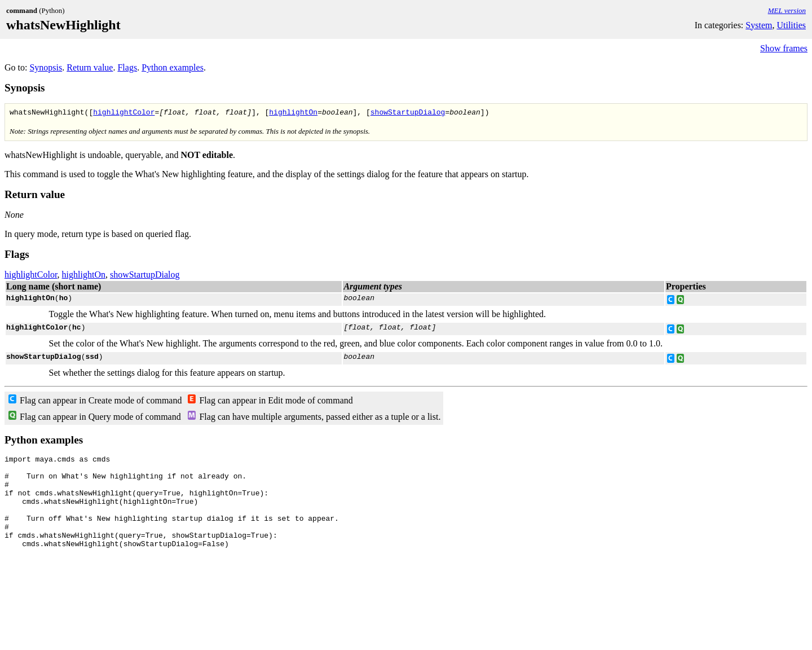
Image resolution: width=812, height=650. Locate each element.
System (759, 25)
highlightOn (293, 113)
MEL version (787, 10)
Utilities (791, 25)
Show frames (784, 48)
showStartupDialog (408, 113)
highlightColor (124, 113)
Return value (90, 67)
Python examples (173, 67)
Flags (127, 67)
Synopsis (46, 67)
